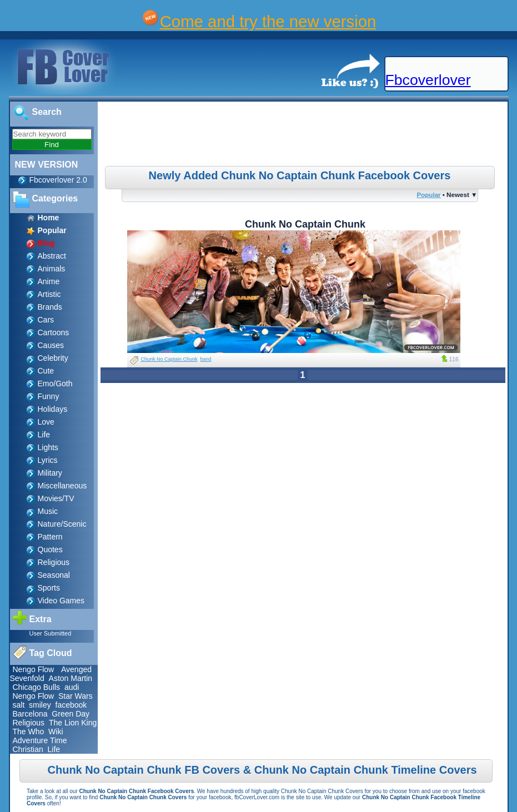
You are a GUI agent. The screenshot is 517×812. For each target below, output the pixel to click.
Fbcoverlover (428, 80)
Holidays (53, 409)
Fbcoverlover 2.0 (58, 180)
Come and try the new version (268, 21)
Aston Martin (71, 678)
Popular (428, 195)
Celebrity (53, 358)
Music (48, 511)
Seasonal (54, 575)
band (206, 359)
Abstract (52, 256)
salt (19, 705)
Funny (49, 396)
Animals (52, 269)
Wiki (56, 732)
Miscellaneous (62, 486)
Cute (46, 371)
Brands (50, 307)
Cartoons (54, 332)
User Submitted (51, 633)
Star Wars (76, 696)
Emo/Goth (55, 384)
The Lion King (73, 723)
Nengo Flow (34, 669)
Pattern (50, 537)
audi (72, 687)
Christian (28, 749)
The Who (29, 732)
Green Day (71, 714)
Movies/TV (56, 498)
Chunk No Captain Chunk (169, 359)
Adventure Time (40, 740)
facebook (71, 705)
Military (50, 473)
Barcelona (30, 714)
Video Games (61, 601)
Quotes (50, 549)
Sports (49, 588)
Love (46, 422)
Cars (46, 320)
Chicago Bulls (37, 687)
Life (44, 435)
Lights (48, 447)
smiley (40, 705)
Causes (51, 345)
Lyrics (48, 460)
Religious (54, 562)
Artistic (49, 294)
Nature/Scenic (62, 524)
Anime (49, 281)
